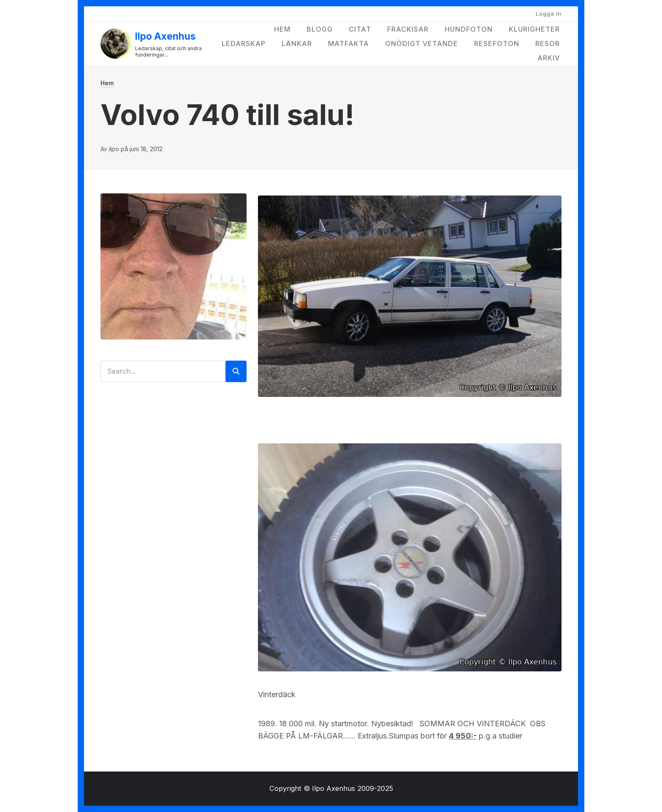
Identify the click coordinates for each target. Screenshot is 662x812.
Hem (282, 29)
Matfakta (349, 43)
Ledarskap (244, 43)
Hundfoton (469, 29)
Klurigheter (534, 29)
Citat (360, 29)
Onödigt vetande (422, 43)
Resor (548, 43)
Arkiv (549, 58)
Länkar (297, 43)
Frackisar (408, 29)
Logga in (549, 14)
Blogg (320, 29)
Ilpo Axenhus (165, 36)
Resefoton (497, 43)
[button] (410, 295)
